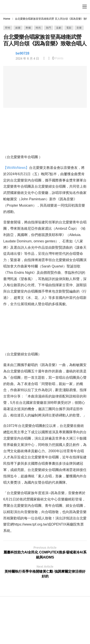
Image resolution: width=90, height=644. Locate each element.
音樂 (79, 28)
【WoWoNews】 (16, 168)
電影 (69, 28)
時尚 (38, 28)
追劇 (59, 28)
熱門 (49, 28)
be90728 (22, 53)
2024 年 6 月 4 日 (27, 58)
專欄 (28, 28)
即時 (8, 28)
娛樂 (18, 28)
